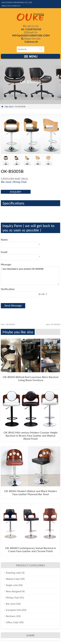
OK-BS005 (8, 324)
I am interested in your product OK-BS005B (30, 276)
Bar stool (9, 106)
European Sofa (14, 610)
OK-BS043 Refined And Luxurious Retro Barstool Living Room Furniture (31, 378)
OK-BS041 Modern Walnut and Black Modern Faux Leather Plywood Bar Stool (31, 493)
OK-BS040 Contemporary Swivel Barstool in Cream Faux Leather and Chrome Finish (31, 550)
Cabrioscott (31, 42)
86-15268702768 (31, 29)
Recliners (11, 616)
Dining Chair (20, 182)
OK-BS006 (53, 324)
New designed (14, 591)
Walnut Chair (13, 579)
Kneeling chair (13, 573)
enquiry (16, 192)
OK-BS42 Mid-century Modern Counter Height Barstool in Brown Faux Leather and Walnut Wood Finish (31, 436)
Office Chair (12, 622)
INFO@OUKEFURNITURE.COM (31, 35)
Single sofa (12, 585)
